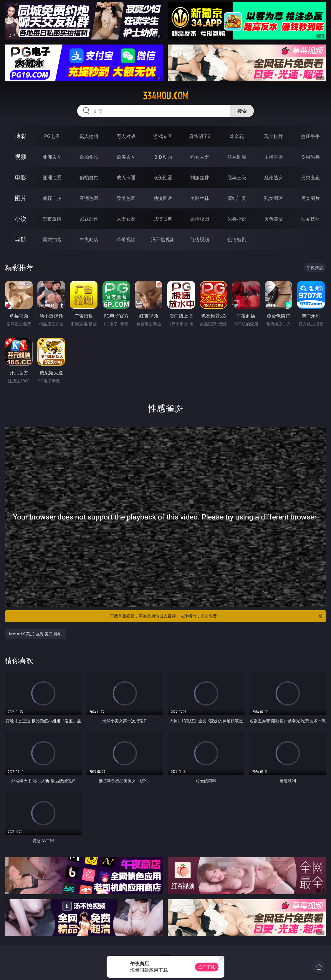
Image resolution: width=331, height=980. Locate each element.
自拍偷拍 (89, 157)
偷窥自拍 (52, 198)
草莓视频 (126, 239)
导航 (21, 239)
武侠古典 (163, 219)
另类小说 (237, 219)
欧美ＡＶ (126, 157)
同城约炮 (52, 239)
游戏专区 (163, 136)
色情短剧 (237, 239)
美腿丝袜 (200, 198)
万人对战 (126, 136)
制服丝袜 (200, 177)
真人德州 (89, 136)
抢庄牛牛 (310, 136)
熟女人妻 (200, 157)
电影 (21, 177)
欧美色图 (126, 198)
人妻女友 (126, 219)
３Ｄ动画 (163, 157)
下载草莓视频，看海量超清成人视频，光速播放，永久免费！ (216, 616)
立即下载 (207, 967)
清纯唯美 (237, 198)
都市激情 (52, 219)
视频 (21, 157)
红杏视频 (200, 239)
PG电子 (52, 136)
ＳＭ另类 (310, 157)
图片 (21, 198)
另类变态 (310, 177)
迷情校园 (200, 219)
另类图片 (310, 198)
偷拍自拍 (89, 177)
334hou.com (165, 96)
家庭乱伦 (89, 219)
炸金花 (237, 136)
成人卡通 (126, 177)
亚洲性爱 (52, 177)
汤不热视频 (163, 239)
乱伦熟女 (274, 177)
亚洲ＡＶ (52, 157)
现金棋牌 (274, 136)
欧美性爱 (163, 177)
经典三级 (237, 177)
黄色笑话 (274, 219)
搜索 (242, 111)
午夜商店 (89, 239)
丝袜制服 (237, 157)
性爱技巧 (310, 219)
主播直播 (274, 157)
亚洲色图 (89, 198)
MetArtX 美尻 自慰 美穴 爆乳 (36, 634)
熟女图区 (274, 198)
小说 (21, 219)
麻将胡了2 (200, 136)
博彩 (21, 136)
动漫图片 (163, 198)
